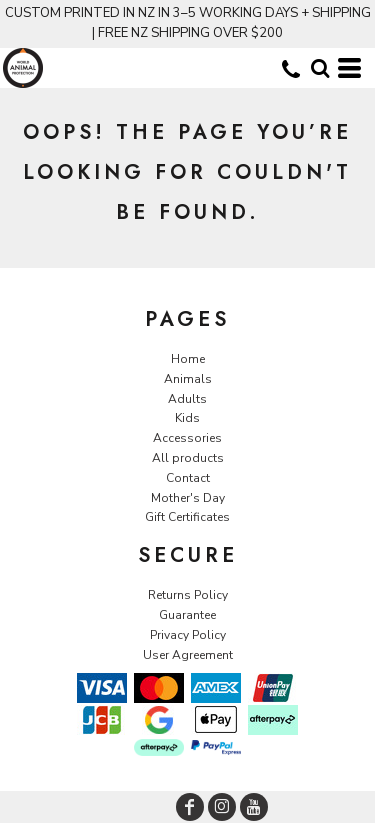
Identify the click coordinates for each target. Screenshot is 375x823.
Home (188, 359)
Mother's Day (188, 498)
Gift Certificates (187, 517)
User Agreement (188, 655)
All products (188, 458)
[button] (320, 68)
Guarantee (187, 615)
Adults (187, 399)
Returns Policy (188, 595)
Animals (188, 379)
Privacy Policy (188, 635)
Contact (188, 478)
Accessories (187, 438)
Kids (187, 418)
